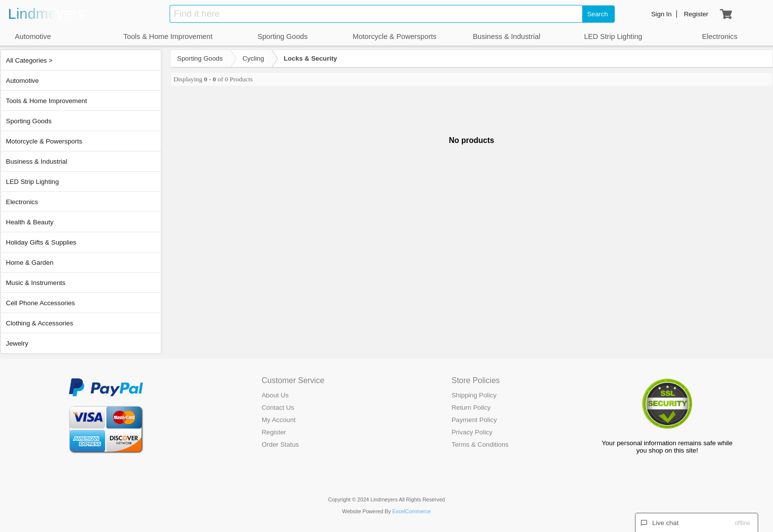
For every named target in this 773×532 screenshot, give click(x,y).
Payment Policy (474, 420)
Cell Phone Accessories (40, 303)
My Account (279, 420)
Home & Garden (30, 263)
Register (274, 432)
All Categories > (29, 60)
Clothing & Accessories (39, 323)
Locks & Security (311, 58)
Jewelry (17, 343)
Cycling (253, 58)
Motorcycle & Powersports (44, 141)
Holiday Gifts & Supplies (41, 242)
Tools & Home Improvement (46, 101)
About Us (275, 395)
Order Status (281, 444)
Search (597, 14)
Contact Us (278, 408)
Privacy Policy (472, 432)
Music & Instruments (36, 283)
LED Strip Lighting (32, 182)
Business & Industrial (36, 161)
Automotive (22, 81)
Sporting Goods (29, 121)
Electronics (22, 202)
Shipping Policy (474, 395)
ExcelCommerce (412, 511)
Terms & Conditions (480, 444)
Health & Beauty (30, 222)
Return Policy (471, 408)
